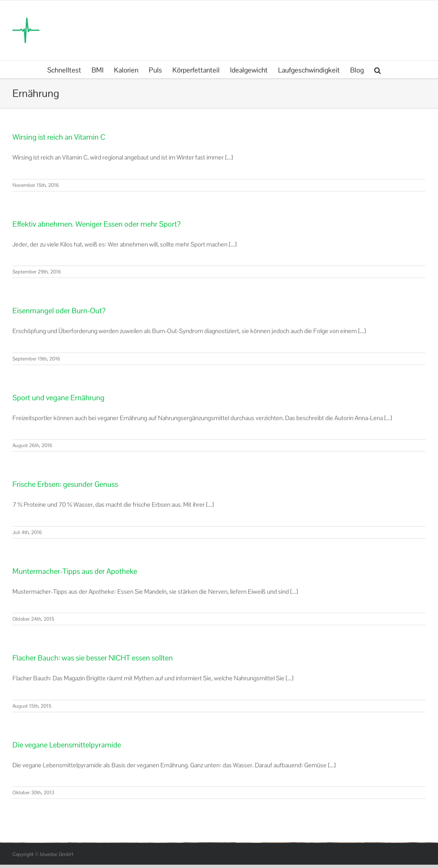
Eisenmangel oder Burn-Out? (59, 311)
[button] (378, 69)
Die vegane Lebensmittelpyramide (67, 745)
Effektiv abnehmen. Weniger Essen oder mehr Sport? (97, 224)
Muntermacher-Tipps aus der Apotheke (75, 571)
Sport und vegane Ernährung (58, 398)
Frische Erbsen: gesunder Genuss (65, 484)
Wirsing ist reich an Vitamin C (59, 137)
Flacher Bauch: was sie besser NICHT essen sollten (93, 658)
